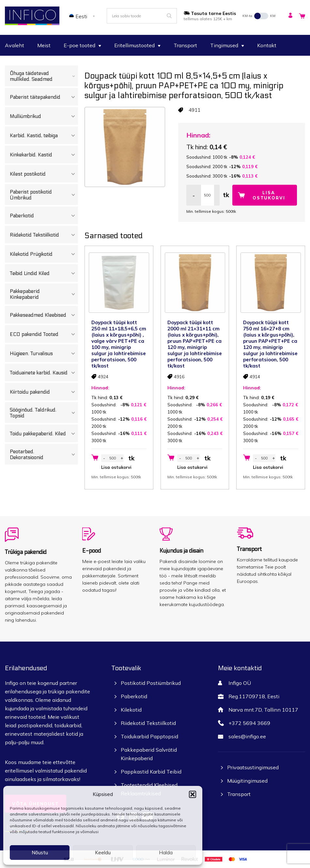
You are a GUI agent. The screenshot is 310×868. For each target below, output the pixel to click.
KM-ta (247, 16)
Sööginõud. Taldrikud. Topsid (44, 413)
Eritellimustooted (137, 45)
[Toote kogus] (208, 195)
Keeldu (103, 853)
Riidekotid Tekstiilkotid (44, 235)
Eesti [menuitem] (81, 16)
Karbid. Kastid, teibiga (44, 136)
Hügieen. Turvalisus (44, 354)
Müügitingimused (247, 781)
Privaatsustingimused (253, 767)
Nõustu (40, 853)
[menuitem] (83, 16)
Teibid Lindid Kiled (44, 273)
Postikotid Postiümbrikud (151, 683)
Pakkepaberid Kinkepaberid (44, 294)
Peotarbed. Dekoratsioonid (44, 455)
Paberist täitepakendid (44, 97)
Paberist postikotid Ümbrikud (44, 195)
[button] (193, 794)
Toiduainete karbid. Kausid (44, 373)
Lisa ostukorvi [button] (116, 467)
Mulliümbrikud (44, 116)
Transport (185, 45)
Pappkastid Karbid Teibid (151, 772)
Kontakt (267, 45)
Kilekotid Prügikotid (44, 254)
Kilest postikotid (44, 174)
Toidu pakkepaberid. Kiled (44, 434)
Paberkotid (44, 216)
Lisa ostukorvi (269, 195)
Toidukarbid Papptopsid (149, 736)
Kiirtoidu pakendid (44, 392)
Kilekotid (131, 710)
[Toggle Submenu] (74, 76)
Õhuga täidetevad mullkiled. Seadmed (44, 76)
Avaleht (15, 45)
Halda (166, 853)
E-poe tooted (82, 45)
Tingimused (227, 45)
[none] (83, 16)
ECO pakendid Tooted (44, 334)
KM (273, 16)
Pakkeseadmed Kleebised (44, 315)
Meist (44, 45)
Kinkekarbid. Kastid (44, 155)
